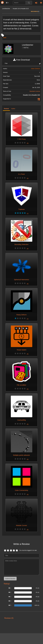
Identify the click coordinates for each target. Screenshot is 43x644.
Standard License (35, 91)
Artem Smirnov (36, 69)
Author (13, 109)
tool (5, 38)
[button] (7, 3)
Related (6, 109)
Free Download (21, 60)
